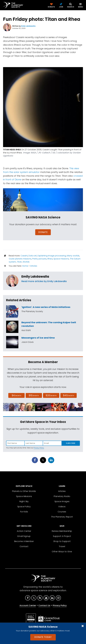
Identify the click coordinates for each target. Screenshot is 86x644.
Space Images (62, 501)
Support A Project (62, 536)
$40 (69, 395)
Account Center (28, 605)
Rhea (50, 259)
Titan (19, 262)
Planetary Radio (62, 496)
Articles (34, 266)
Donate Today (43, 637)
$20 (51, 395)
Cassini (24, 256)
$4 (17, 395)
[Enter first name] (15, 443)
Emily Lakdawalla (35, 277)
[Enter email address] (52, 443)
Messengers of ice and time (38, 338)
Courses (62, 512)
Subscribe (71, 443)
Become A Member (24, 541)
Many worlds (73, 256)
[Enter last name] (34, 443)
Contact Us (44, 605)
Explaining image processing (52, 256)
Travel (62, 546)
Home (25, 266)
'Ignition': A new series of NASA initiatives (46, 307)
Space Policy (24, 507)
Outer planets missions (20, 259)
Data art (33, 256)
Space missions (61, 259)
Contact (24, 546)
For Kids (24, 512)
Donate (43, 232)
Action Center (24, 531)
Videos (62, 507)
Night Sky (24, 501)
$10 (34, 395)
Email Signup (24, 536)
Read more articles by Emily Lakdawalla (44, 281)
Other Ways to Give (62, 552)
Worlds (26, 262)
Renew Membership (62, 531)
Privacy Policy (39, 448)
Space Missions (24, 496)
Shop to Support (62, 541)
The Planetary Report (62, 517)
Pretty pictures (39, 259)
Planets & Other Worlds (24, 491)
